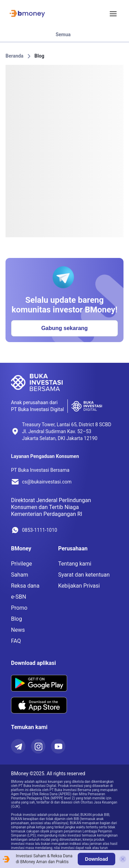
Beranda (14, 56)
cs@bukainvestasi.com (47, 482)
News (18, 630)
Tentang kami (75, 564)
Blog (39, 56)
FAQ (16, 641)
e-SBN (19, 597)
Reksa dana (25, 586)
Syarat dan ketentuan (84, 575)
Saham (20, 575)
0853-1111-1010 (40, 530)
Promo (19, 608)
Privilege (21, 564)
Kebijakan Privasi (79, 586)
